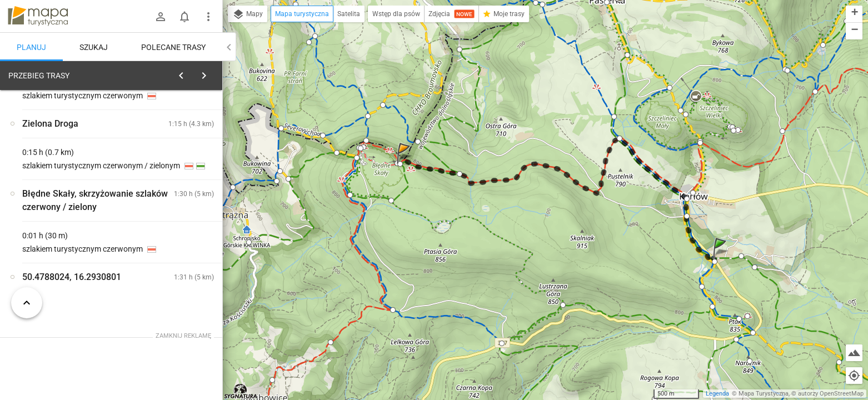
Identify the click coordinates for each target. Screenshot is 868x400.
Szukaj (94, 47)
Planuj (31, 47)
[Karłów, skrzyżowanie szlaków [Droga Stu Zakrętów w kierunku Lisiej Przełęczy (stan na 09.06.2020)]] (178, 261)
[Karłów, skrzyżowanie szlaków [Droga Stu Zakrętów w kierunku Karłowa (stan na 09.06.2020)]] (178, 214)
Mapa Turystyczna (764, 394)
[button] (721, 259)
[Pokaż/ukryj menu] (208, 17)
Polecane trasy (173, 47)
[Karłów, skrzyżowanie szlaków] (67, 238)
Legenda (717, 394)
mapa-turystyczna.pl (38, 16)
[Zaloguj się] (161, 17)
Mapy (248, 14)
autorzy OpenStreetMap (831, 394)
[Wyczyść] (210, 73)
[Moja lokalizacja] (854, 376)
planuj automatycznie (178, 145)
